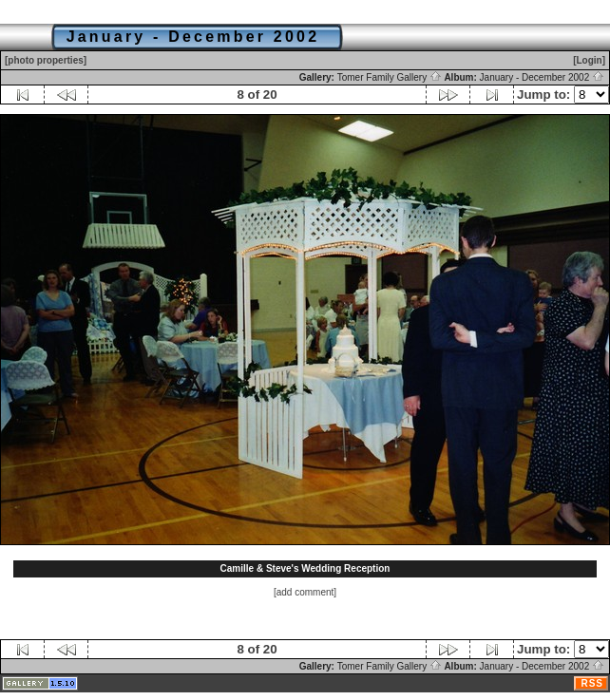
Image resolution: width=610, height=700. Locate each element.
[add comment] (305, 592)
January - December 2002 (542, 77)
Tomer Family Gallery (390, 77)
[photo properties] (46, 60)
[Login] (589, 60)
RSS (592, 683)
